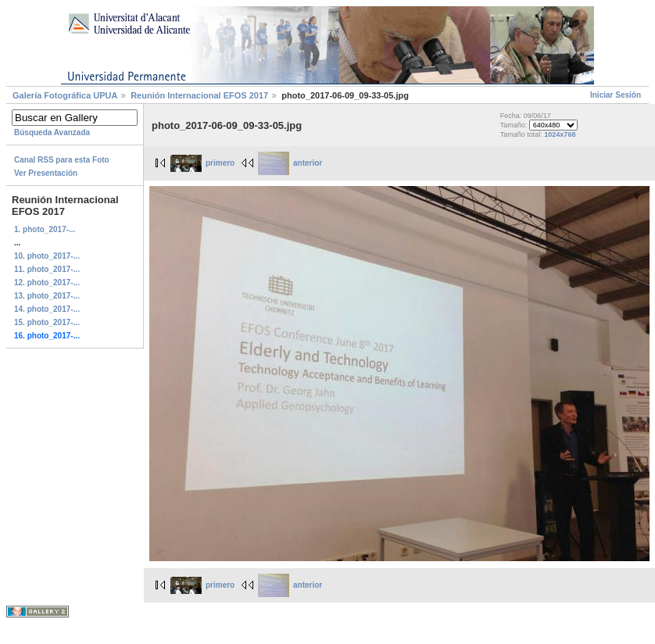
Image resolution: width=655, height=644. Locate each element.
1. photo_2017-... (45, 229)
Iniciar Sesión (616, 95)
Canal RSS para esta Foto (62, 160)
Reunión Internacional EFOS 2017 (200, 95)
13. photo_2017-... (47, 296)
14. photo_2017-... (47, 309)
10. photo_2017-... (47, 256)
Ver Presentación (46, 173)
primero (202, 163)
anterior (290, 163)
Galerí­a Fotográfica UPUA (65, 95)
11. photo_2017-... (47, 269)
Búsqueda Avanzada (52, 132)
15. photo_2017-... (47, 322)
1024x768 (560, 134)
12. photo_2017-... (47, 283)
